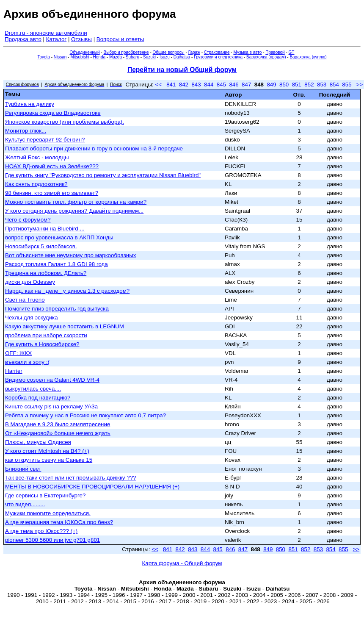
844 (209, 85)
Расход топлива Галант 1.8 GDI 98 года (57, 264)
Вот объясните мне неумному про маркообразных (70, 255)
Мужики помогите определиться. (48, 513)
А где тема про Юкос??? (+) (41, 531)
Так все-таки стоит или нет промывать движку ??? (70, 478)
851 (297, 85)
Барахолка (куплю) (308, 57)
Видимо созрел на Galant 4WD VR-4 (52, 380)
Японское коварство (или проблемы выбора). (65, 122)
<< (158, 85)
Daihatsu (182, 57)
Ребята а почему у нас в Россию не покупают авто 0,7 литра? (85, 415)
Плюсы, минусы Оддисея (38, 442)
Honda (99, 57)
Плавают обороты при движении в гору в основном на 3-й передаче (94, 148)
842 (184, 85)
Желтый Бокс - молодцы (37, 157)
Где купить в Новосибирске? (42, 344)
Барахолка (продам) (266, 57)
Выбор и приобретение (126, 52)
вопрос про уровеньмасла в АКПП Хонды (59, 237)
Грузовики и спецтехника (218, 57)
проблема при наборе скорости (46, 335)
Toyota (43, 57)
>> (360, 85)
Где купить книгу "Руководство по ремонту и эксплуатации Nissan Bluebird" (103, 175)
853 (322, 85)
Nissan (60, 57)
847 (246, 85)
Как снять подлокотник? (36, 184)
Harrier (14, 371)
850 (284, 85)
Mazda (116, 57)
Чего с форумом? (28, 220)
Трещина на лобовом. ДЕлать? (46, 273)
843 (196, 85)
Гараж (194, 52)
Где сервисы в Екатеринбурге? (45, 495)
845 (221, 85)
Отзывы (81, 39)
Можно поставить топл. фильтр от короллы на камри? (76, 202)
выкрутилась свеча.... (33, 389)
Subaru (132, 57)
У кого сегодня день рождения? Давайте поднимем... (74, 211)
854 (334, 85)
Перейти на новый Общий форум (182, 70)
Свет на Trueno (25, 300)
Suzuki (149, 57)
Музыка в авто (247, 52)
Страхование (217, 52)
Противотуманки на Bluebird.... (45, 229)
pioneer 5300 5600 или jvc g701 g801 (52, 540)
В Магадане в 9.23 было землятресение (58, 424)
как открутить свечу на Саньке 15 (49, 460)
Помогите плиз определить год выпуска (57, 309)
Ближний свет (23, 469)
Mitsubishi (80, 57)
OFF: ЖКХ (18, 353)
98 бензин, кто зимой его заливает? (52, 193)
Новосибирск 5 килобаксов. (41, 246)
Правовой (275, 52)
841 (171, 85)
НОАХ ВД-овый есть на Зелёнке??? (52, 166)
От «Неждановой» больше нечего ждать (58, 433)
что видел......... (25, 504)
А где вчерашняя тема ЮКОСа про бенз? (59, 522)
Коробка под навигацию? (38, 398)
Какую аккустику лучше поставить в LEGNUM (65, 326)
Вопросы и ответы (120, 39)
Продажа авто (23, 39)
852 (309, 85)
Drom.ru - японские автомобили (46, 33)
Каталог (56, 39)
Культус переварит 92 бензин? (45, 140)
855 (347, 85)
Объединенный (85, 52)
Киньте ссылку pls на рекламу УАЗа (51, 406)
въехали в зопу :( (27, 362)
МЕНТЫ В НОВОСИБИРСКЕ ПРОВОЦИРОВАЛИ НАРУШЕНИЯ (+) (92, 487)
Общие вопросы (169, 52)
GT (292, 52)
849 (271, 85)
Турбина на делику (30, 104)
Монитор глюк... (26, 131)
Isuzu (165, 57)
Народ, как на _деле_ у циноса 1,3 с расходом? (67, 291)
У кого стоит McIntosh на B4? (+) (47, 451)
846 (234, 85)
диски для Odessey (30, 282)
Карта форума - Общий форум (182, 563)
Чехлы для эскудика (32, 318)
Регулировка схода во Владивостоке (53, 113)
